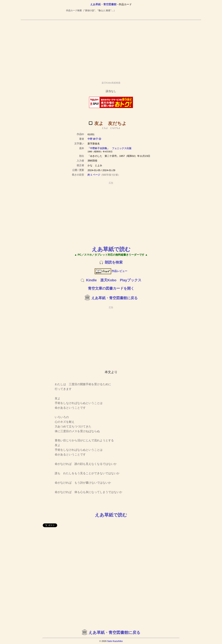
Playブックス (131, 280)
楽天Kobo (108, 280)
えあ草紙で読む (111, 249)
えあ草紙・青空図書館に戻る (114, 298)
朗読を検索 (114, 262)
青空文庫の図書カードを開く (111, 288)
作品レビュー (111, 271)
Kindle (91, 280)
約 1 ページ (94, 175)
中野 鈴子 (93, 139)
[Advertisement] (111, 49)
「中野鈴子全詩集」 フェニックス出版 (109, 148)
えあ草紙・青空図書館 (103, 4)
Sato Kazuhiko (115, 641)
